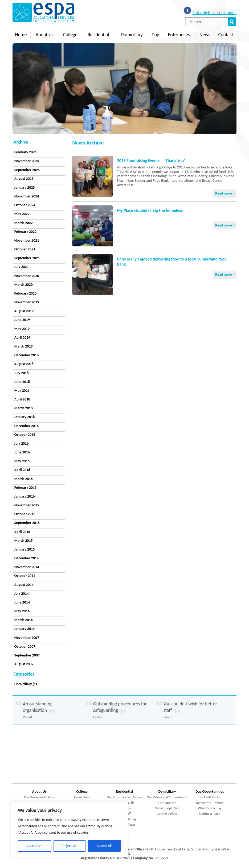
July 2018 (22, 373)
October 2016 (25, 435)
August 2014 (24, 585)
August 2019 (24, 311)
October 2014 (25, 576)
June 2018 (22, 382)
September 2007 (27, 655)
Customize (35, 846)
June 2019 (22, 320)
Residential (98, 35)
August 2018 (24, 364)
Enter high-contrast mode (215, 13)
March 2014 (24, 620)
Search (232, 22)
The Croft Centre (210, 797)
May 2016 (22, 461)
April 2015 (22, 532)
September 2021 (27, 258)
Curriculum (82, 797)
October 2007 (25, 646)
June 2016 (22, 452)
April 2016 (22, 470)
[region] (69, 829)
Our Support (167, 803)
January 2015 (25, 549)
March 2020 (24, 285)
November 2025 (27, 161)
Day (155, 35)
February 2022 (25, 232)
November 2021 (27, 240)
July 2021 (22, 267)
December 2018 (26, 355)
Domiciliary (132, 35)
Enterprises (179, 35)
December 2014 (26, 558)
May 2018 (22, 390)
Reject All (70, 846)
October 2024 (25, 205)
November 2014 (27, 567)
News (205, 35)
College (70, 35)
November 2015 (27, 505)
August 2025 (24, 179)
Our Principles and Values (125, 797)
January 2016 (25, 496)
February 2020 (25, 293)
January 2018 (25, 417)
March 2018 (24, 408)
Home (21, 35)
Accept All (104, 846)
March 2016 (24, 479)
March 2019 (24, 346)
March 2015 (24, 541)
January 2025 (25, 187)
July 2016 (22, 443)
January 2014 (25, 629)
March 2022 (24, 223)
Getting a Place (167, 814)
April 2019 (22, 338)
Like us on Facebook (188, 10)
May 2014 (22, 611)
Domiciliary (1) (26, 684)
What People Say (167, 808)
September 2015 (27, 523)
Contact (226, 35)
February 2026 (25, 152)
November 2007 (27, 638)
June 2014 (22, 602)
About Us (45, 35)
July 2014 (22, 594)
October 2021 (25, 249)
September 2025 (27, 170)
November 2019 (27, 302)
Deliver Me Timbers (210, 803)
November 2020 (27, 276)
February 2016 (25, 488)
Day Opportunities (210, 791)
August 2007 (24, 664)
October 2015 (25, 514)
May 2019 (22, 329)
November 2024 (27, 196)
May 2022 (22, 214)
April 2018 (22, 399)
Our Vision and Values (39, 797)
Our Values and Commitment (167, 797)
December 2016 (26, 426)
